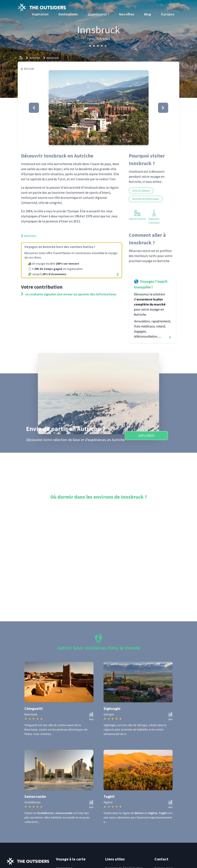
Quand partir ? (98, 14)
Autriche (35, 58)
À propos (168, 14)
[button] (99, 108)
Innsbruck (53, 58)
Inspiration (40, 14)
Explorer (146, 436)
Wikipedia (29, 236)
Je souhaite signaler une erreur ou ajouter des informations (69, 294)
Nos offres (127, 14)
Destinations (68, 14)
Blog (148, 14)
